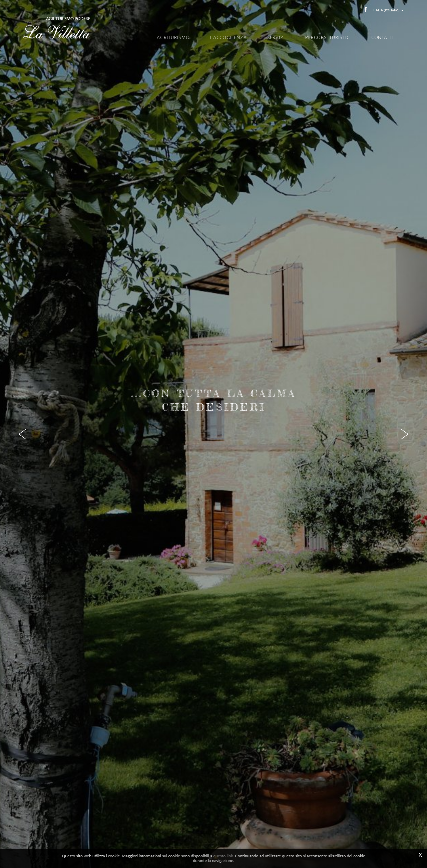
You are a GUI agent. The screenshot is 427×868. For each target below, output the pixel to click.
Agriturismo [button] (168, 38)
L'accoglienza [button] (224, 38)
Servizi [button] (272, 38)
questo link (223, 856)
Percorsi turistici (327, 38)
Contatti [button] (382, 38)
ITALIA (388, 10)
